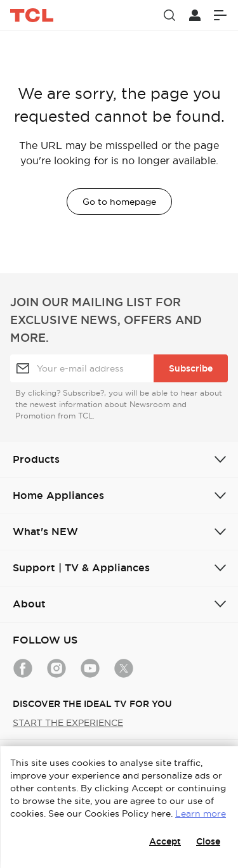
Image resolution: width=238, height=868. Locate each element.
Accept (165, 841)
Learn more (201, 813)
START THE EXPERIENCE (68, 723)
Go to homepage (119, 202)
